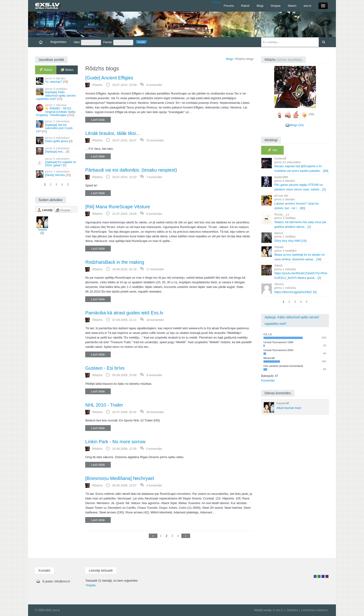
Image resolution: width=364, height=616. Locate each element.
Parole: (118, 42)
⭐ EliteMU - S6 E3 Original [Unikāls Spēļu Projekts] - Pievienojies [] (57, 110)
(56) (312, 114)
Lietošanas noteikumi (314, 610)
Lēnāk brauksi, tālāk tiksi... (112, 133)
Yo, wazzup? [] (57, 81)
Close (216, 2)
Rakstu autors (319, 576)
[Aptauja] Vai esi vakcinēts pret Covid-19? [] (57, 126)
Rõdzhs (97, 85)
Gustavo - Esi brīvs (105, 368)
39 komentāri (155, 412)
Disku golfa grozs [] (57, 140)
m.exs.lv (278, 610)
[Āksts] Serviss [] (57, 174)
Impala (42, 224)
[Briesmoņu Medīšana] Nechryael (120, 478)
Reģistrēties (58, 42)
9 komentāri (154, 85)
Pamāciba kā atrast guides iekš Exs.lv (124, 313)
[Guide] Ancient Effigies (109, 78)
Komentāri (268, 380)
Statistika (292, 610)
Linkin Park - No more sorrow (115, 442)
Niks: (87, 42)
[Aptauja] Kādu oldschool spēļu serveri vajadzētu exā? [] (57, 94)
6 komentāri (154, 214)
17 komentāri (155, 269)
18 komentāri (155, 320)
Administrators (327, 576)
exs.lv (307, 6)
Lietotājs (315, 576)
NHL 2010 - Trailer (104, 405)
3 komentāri (154, 485)
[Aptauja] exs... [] (57, 151)
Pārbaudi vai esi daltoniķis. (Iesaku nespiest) (131, 170)
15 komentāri (155, 140)
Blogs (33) (297, 125)
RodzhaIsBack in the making (115, 262)
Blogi (260, 6)
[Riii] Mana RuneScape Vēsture (118, 207)
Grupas (276, 6)
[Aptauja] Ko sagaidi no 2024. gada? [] (57, 162)
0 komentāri (154, 449)
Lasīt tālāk (98, 120)
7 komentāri (154, 177)
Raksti (245, 6)
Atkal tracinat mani (282, 407)
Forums (229, 6)
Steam (292, 6)
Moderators (323, 576)
